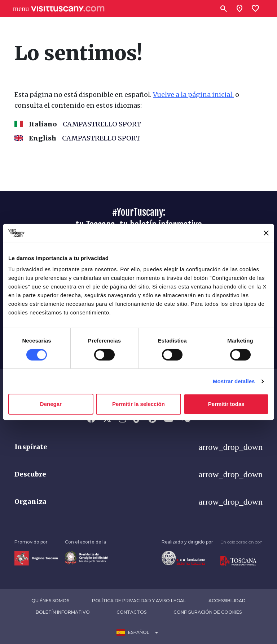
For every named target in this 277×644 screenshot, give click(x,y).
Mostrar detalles (234, 381)
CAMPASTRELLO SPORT (102, 124)
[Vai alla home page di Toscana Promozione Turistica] (238, 561)
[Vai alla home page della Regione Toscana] (36, 558)
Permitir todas (226, 404)
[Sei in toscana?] (239, 9)
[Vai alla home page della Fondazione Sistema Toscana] (183, 558)
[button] (138, 447)
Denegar (51, 404)
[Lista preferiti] (255, 9)
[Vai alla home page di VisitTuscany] (68, 9)
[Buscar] (224, 9)
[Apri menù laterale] (21, 9)
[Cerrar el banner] (266, 233)
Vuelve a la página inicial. (193, 95)
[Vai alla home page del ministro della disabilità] (87, 557)
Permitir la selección (138, 404)
